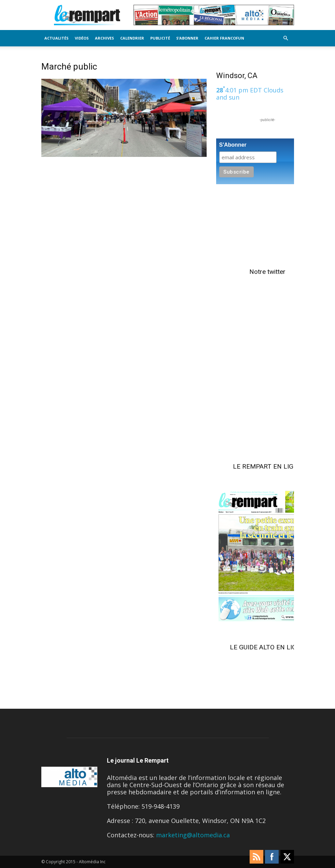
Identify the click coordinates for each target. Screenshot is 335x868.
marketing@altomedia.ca (193, 835)
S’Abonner (187, 38)
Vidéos (82, 38)
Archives (104, 38)
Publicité (160, 38)
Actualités (57, 38)
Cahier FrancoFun (224, 38)
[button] (286, 38)
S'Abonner (233, 145)
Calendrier (132, 38)
